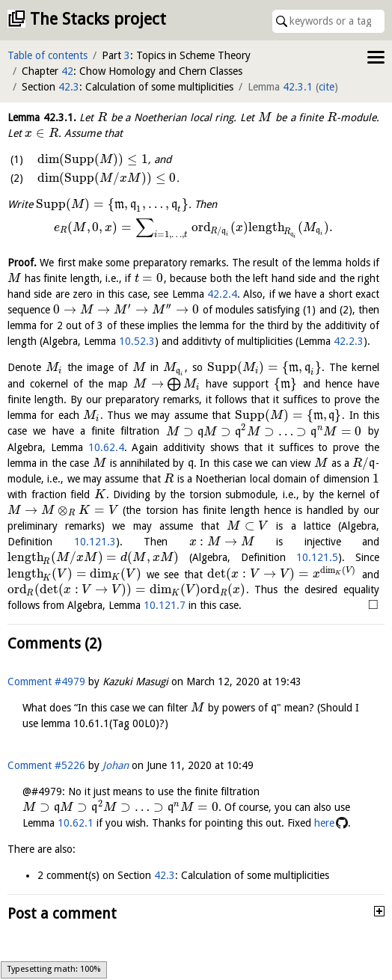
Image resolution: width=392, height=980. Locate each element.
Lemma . (42, 117)
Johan (116, 765)
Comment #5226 (46, 765)
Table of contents (48, 55)
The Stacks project (98, 19)
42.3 (69, 87)
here (324, 823)
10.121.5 (317, 557)
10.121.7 (165, 605)
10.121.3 (95, 542)
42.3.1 (298, 87)
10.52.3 (137, 341)
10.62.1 (76, 823)
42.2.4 (222, 294)
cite (327, 87)
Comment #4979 (46, 682)
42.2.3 (349, 341)
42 (67, 71)
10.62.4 (106, 447)
